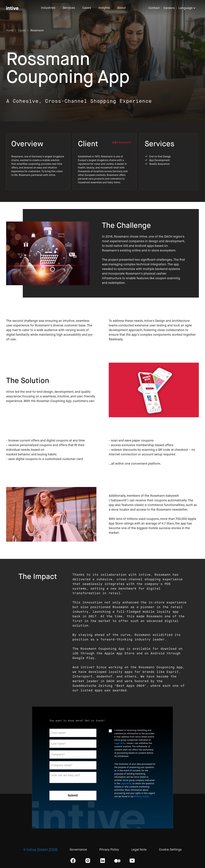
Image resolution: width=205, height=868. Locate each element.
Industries (48, 8)
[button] (189, 8)
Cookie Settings (170, 850)
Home (10, 30)
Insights (104, 8)
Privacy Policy (142, 796)
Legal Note (120, 743)
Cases (87, 8)
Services (69, 8)
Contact (154, 8)
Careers (169, 8)
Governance (78, 850)
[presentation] (132, 809)
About (122, 8)
